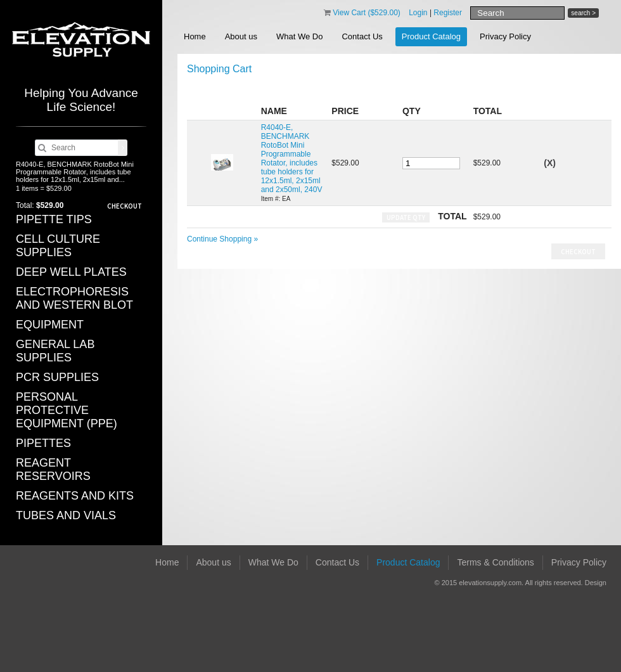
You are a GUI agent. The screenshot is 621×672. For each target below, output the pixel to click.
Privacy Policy (505, 36)
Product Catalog (431, 36)
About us (241, 36)
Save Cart (580, 89)
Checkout (125, 206)
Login (418, 13)
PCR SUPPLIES (57, 377)
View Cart (367, 13)
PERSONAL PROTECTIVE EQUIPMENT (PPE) (67, 410)
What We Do (299, 36)
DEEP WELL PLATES (71, 272)
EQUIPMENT (50, 325)
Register (448, 13)
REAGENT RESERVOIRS (53, 469)
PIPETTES (43, 443)
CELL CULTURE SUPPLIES (58, 246)
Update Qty (406, 217)
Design (596, 583)
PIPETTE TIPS (54, 219)
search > (583, 13)
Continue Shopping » (222, 239)
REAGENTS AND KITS (75, 496)
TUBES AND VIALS (66, 515)
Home (195, 36)
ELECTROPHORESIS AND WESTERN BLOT (74, 298)
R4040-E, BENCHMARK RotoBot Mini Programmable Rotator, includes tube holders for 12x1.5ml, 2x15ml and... (75, 172)
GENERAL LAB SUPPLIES (55, 351)
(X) (550, 163)
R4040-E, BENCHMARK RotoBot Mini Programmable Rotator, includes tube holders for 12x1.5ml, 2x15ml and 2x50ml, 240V (292, 158)
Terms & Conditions (495, 562)
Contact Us (362, 36)
